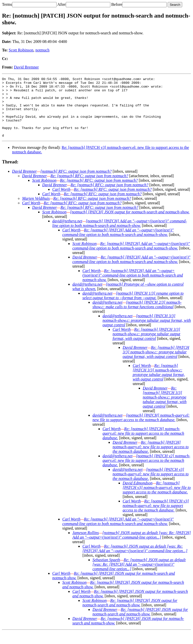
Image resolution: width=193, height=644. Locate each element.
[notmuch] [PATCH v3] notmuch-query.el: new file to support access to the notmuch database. (151, 486)
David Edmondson (138, 495)
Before (117, 4)
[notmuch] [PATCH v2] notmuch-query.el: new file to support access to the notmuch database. (146, 472)
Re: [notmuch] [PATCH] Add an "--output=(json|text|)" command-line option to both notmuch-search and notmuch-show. (118, 244)
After (62, 4)
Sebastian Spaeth (106, 572)
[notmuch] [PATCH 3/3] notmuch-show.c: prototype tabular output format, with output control (147, 332)
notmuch (42, 50)
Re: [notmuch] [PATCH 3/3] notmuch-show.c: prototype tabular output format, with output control (146, 346)
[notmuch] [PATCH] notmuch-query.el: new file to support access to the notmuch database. (141, 430)
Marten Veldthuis (36, 210)
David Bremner (26, 67)
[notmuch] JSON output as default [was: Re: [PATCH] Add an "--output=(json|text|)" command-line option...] (132, 547)
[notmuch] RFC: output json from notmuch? (76, 183)
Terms (7, 4)
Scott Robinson (21, 50)
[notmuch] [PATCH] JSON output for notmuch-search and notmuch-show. (130, 224)
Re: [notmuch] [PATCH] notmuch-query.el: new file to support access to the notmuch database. (143, 445)
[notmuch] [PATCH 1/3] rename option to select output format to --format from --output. (133, 308)
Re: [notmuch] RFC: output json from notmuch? (89, 188)
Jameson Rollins (86, 545)
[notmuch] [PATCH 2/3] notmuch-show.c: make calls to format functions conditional (137, 317)
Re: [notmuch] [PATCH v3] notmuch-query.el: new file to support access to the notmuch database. (157, 500)
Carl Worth (61, 201)
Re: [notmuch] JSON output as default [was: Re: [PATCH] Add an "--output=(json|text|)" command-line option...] (135, 561)
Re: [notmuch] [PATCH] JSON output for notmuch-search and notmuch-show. (130, 615)
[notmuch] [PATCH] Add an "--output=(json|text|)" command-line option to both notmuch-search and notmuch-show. (119, 235)
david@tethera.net (67, 233)
